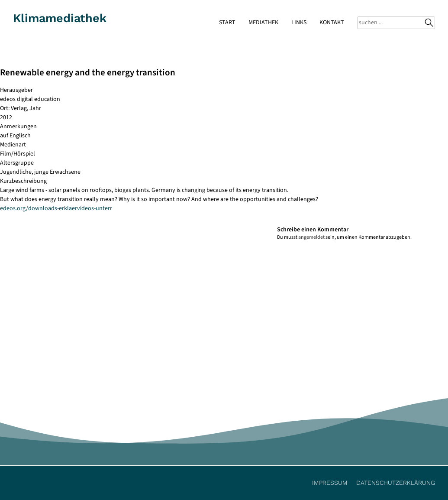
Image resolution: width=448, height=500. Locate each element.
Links (299, 23)
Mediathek (263, 23)
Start (227, 23)
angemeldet (311, 237)
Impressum (330, 483)
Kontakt (332, 23)
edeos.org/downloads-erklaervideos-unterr (56, 208)
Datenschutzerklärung (396, 483)
